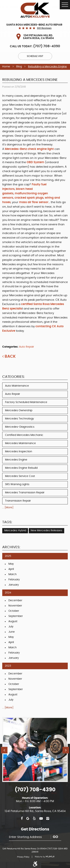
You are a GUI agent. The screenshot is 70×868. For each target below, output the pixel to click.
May (11, 564)
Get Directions (35, 829)
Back (10, 356)
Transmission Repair (18, 501)
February (14, 580)
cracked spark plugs (29, 198)
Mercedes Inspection (19, 452)
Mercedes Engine (16, 460)
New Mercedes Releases (46, 531)
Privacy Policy (23, 857)
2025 (8, 556)
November (15, 606)
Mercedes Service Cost (20, 476)
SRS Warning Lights (17, 484)
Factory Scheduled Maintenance (26, 402)
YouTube (41, 819)
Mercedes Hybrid (15, 531)
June (12, 632)
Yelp (34, 819)
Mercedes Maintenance (20, 443)
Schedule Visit (35, 56)
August (13, 621)
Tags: (7, 522)
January (14, 585)
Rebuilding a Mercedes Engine (47, 67)
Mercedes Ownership (19, 410)
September (16, 616)
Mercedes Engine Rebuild (21, 468)
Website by (43, 857)
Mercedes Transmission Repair (25, 493)
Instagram (48, 819)
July (11, 627)
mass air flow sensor (34, 202)
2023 (8, 666)
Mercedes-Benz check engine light (30, 149)
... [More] (8, 508)
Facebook (22, 819)
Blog (19, 67)
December (15, 601)
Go (55, 837)
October (14, 611)
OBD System (35, 162)
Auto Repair (27, 347)
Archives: (11, 547)
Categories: (13, 377)
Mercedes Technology (20, 419)
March (13, 574)
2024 (8, 593)
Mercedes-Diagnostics (20, 427)
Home (6, 67)
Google (28, 819)
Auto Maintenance (17, 386)
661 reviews (44, 28)
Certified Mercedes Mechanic (24, 435)
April (11, 569)
